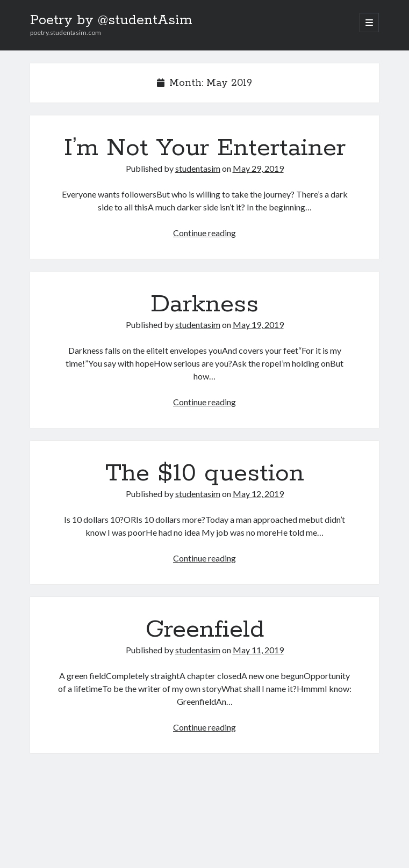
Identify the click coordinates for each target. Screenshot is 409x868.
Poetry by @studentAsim (111, 20)
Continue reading (204, 233)
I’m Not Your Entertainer (205, 148)
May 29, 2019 (258, 168)
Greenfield (205, 630)
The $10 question (205, 473)
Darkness (204, 304)
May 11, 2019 (258, 650)
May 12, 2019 (258, 494)
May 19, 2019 (258, 324)
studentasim (198, 168)
